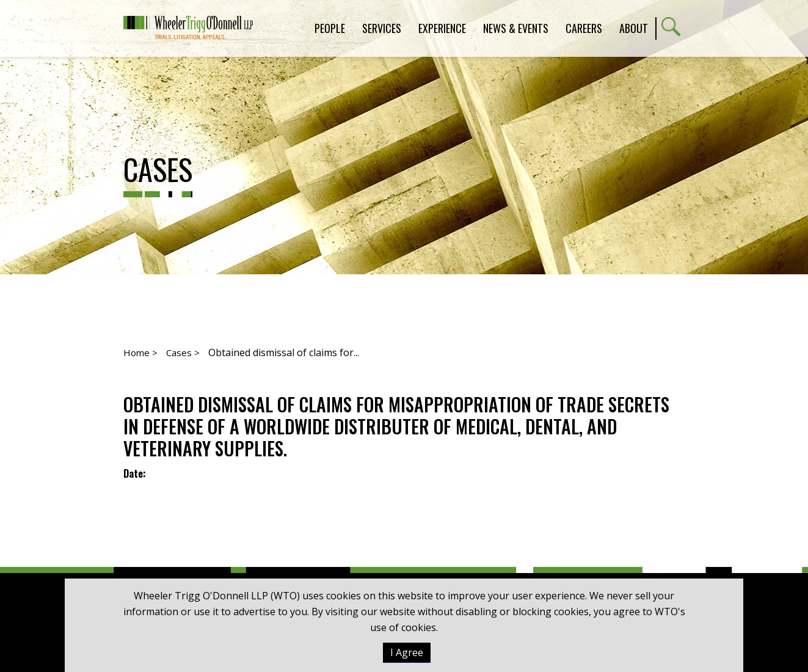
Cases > (183, 352)
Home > (140, 352)
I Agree (407, 652)
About (634, 28)
